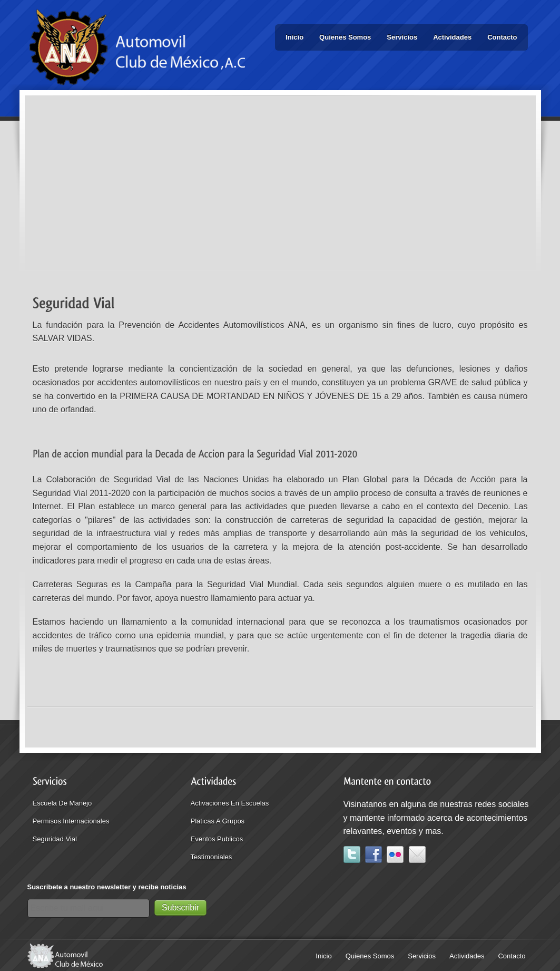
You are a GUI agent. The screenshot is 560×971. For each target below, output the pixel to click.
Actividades (452, 37)
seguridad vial (55, 839)
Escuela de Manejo (62, 803)
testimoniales (212, 857)
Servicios (402, 37)
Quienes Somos (345, 37)
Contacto (502, 37)
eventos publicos (217, 839)
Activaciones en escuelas (230, 803)
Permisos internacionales (71, 821)
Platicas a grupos (218, 821)
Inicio (294, 37)
